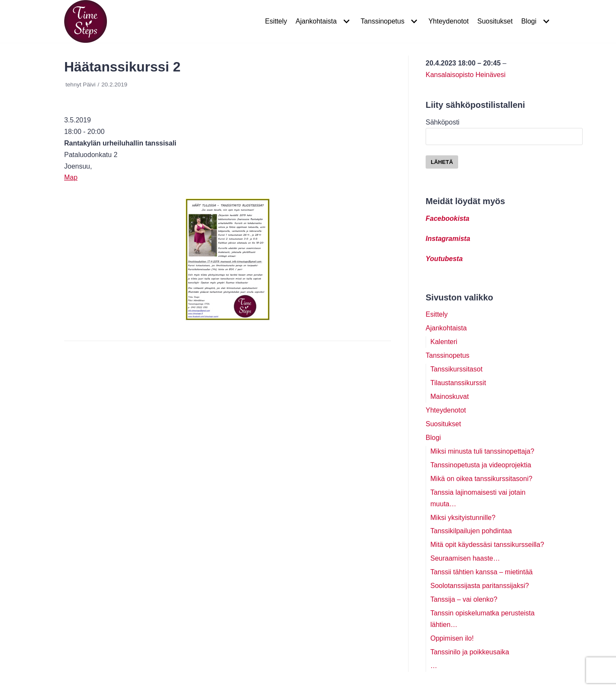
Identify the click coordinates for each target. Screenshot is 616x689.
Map (71, 177)
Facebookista (447, 218)
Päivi (89, 85)
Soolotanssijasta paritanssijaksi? (480, 586)
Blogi (433, 438)
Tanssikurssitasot (456, 369)
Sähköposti (504, 129)
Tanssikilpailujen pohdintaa (471, 531)
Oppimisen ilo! (452, 638)
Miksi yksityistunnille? (463, 518)
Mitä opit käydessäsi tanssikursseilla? (487, 545)
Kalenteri (444, 342)
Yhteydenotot (448, 21)
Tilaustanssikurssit (458, 383)
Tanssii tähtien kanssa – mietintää (481, 572)
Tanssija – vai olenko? (464, 599)
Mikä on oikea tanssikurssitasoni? (481, 479)
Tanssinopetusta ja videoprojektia (481, 465)
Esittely (276, 21)
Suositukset (495, 21)
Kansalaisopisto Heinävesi (466, 75)
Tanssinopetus (447, 355)
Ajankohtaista (446, 328)
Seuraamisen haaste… (465, 558)
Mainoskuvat (450, 396)
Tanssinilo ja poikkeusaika (470, 652)
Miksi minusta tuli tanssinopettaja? (482, 451)
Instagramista (448, 239)
